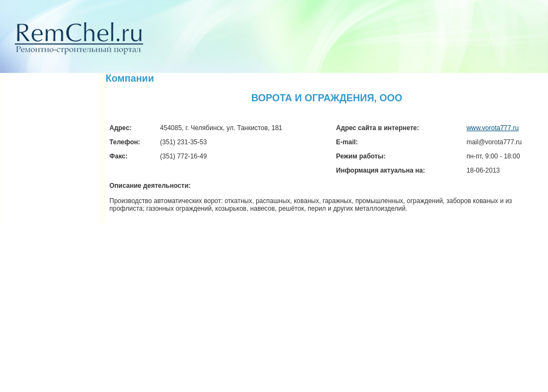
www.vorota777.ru (492, 128)
